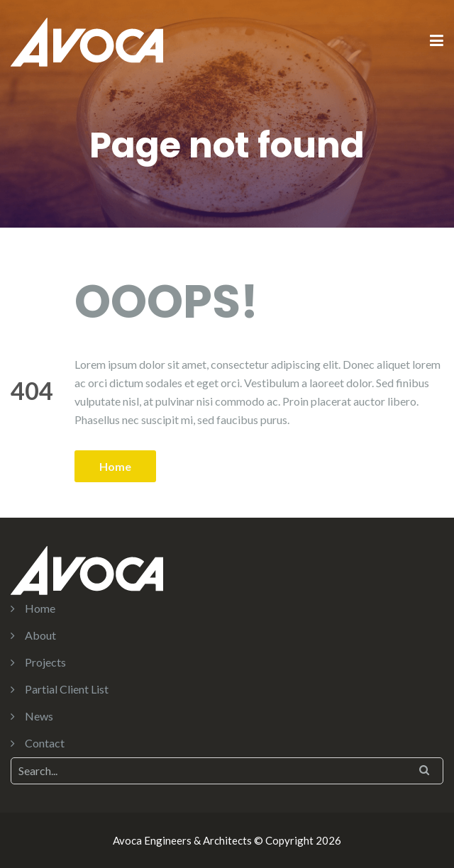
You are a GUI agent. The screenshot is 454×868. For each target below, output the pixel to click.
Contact (45, 743)
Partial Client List (67, 689)
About (40, 635)
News (39, 716)
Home (115, 466)
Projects (45, 662)
